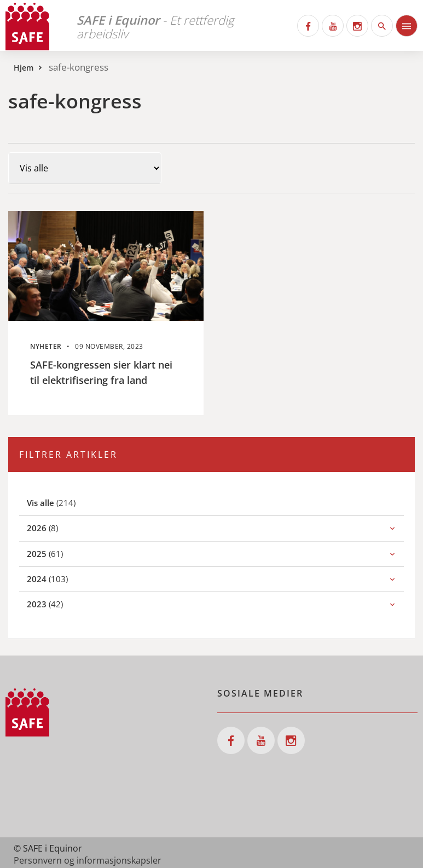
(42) (57, 604)
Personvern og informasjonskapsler (88, 860)
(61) (57, 553)
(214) (64, 502)
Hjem (24, 68)
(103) (59, 579)
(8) (54, 528)
